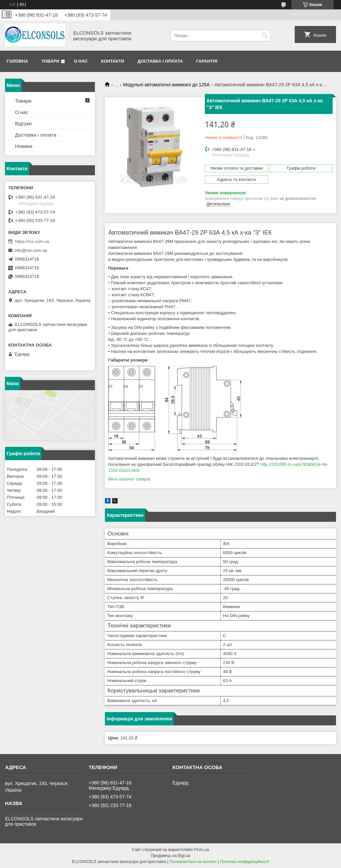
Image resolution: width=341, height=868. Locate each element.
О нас (81, 61)
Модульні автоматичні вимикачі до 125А (167, 85)
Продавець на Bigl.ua (170, 856)
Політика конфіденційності (245, 862)
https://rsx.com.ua (32, 241)
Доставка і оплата (160, 61)
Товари (50, 61)
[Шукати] (265, 35)
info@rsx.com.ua (31, 250)
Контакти (113, 61)
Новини (24, 146)
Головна (17, 61)
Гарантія (207, 61)
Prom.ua (202, 850)
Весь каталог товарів (129, 479)
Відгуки (23, 123)
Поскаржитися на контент (193, 862)
